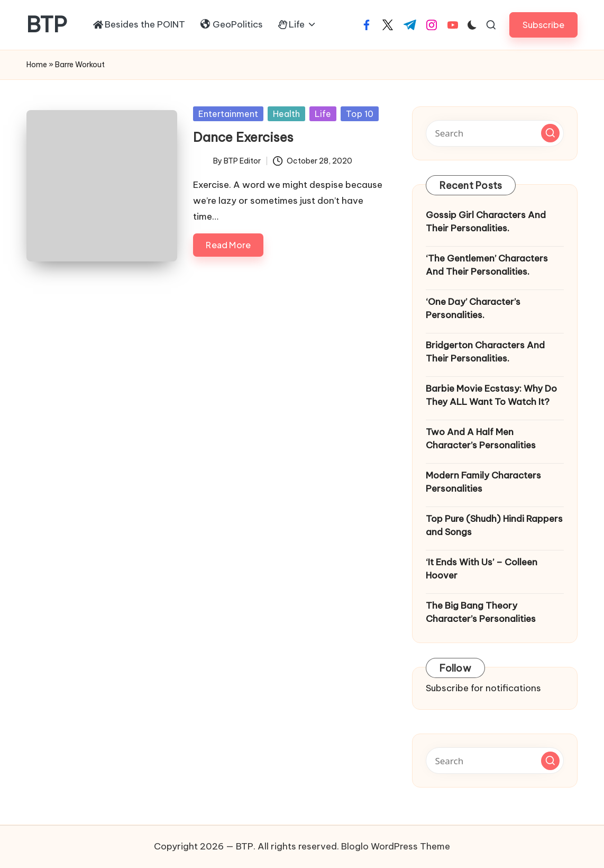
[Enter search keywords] (495, 133)
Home (37, 65)
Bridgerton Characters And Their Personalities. (485, 352)
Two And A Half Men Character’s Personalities (481, 439)
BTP (47, 25)
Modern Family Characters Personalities (483, 482)
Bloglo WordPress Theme (396, 846)
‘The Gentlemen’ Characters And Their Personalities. (487, 265)
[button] (543, 25)
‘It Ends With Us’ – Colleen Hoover (482, 569)
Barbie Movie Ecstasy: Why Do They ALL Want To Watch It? (491, 395)
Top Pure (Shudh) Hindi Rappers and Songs (494, 526)
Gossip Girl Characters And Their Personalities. (486, 222)
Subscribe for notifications (483, 688)
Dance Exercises (243, 137)
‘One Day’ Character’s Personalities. (473, 309)
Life (323, 114)
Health (286, 114)
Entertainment (228, 114)
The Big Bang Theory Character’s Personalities (481, 612)
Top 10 (360, 114)
